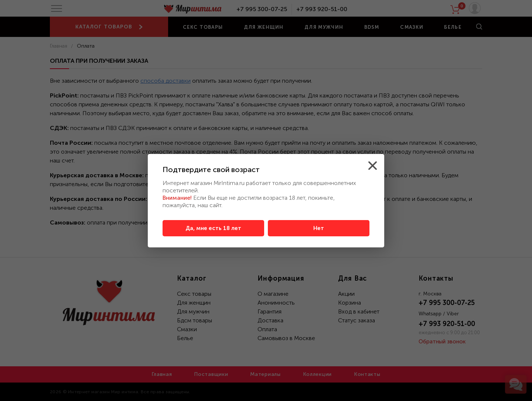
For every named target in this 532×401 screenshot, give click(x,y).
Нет (319, 228)
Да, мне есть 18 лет (213, 228)
